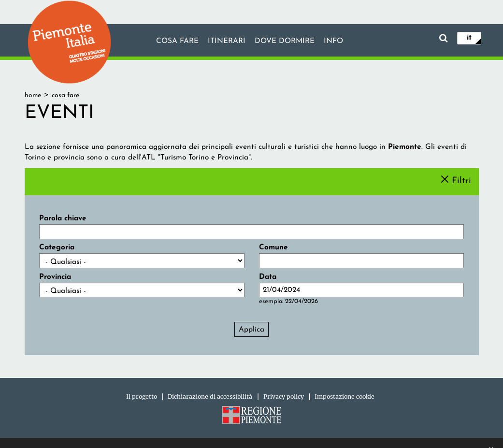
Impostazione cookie (345, 397)
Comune (273, 247)
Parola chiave (63, 218)
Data (268, 277)
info (333, 41)
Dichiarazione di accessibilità (210, 397)
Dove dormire (285, 41)
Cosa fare (177, 41)
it (469, 38)
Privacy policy (284, 397)
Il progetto (142, 397)
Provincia (55, 277)
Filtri (461, 181)
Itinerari (227, 41)
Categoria (57, 247)
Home (33, 95)
